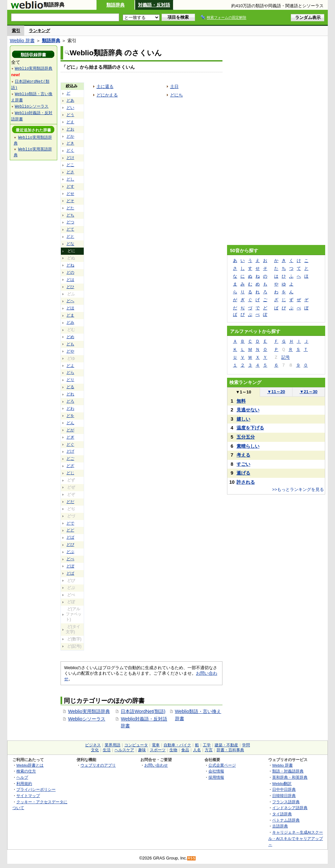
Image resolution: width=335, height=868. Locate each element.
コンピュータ (136, 745)
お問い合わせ (156, 765)
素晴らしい (248, 446)
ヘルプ (22, 777)
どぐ (70, 444)
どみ (70, 322)
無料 (241, 401)
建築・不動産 (226, 745)
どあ (70, 100)
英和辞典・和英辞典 (290, 777)
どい (70, 108)
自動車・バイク (177, 745)
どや (70, 351)
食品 (185, 750)
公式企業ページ (222, 765)
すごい (243, 464)
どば (70, 537)
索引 (16, 31)
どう (70, 115)
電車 (156, 745)
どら (70, 373)
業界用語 (113, 745)
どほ (70, 308)
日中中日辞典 (284, 789)
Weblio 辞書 (22, 41)
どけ (70, 158)
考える (243, 455)
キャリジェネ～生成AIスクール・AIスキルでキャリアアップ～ (296, 838)
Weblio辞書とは (30, 765)
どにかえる (107, 95)
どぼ (70, 566)
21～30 (309, 392)
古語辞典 (280, 826)
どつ (70, 222)
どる (70, 387)
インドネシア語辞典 (290, 808)
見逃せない (248, 410)
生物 (173, 750)
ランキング (39, 31)
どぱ (70, 573)
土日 (174, 87)
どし (70, 179)
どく (70, 150)
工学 (207, 745)
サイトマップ (28, 796)
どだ (70, 502)
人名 (197, 750)
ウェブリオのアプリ (98, 765)
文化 (95, 750)
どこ (70, 165)
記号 (286, 357)
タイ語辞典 (282, 814)
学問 (246, 745)
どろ (70, 401)
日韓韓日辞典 (284, 796)
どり (70, 380)
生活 (107, 750)
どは (70, 280)
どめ (70, 337)
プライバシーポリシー (36, 789)
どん (70, 423)
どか (70, 136)
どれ (70, 394)
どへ (70, 301)
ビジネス (93, 745)
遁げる (243, 473)
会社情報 (216, 771)
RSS (192, 858)
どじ (70, 473)
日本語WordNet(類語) (143, 711)
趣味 (142, 750)
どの (70, 272)
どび (70, 545)
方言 (209, 750)
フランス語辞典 (286, 802)
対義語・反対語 (154, 5)
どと (70, 236)
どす (70, 186)
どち (70, 215)
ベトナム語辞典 (286, 820)
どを (70, 416)
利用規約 (24, 783)
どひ (70, 287)
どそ (70, 201)
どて (70, 229)
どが (70, 430)
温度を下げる (250, 428)
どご (70, 459)
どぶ (70, 552)
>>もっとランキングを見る (298, 489)
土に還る (105, 87)
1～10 (243, 392)
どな (70, 244)
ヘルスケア (124, 750)
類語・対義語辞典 (288, 771)
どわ (70, 408)
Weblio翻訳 (282, 783)
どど (70, 530)
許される (246, 482)
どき (70, 143)
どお (70, 129)
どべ (70, 559)
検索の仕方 (26, 771)
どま (70, 315)
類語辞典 (115, 5)
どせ (70, 194)
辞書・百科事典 (230, 750)
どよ (70, 366)
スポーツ (158, 750)
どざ (70, 466)
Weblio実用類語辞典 (89, 711)
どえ (70, 122)
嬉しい (243, 419)
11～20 (276, 392)
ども (70, 344)
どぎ (70, 437)
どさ (70, 172)
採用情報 (216, 777)
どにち (176, 95)
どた (70, 208)
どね (70, 265)
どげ (70, 451)
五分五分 (246, 437)
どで (70, 523)
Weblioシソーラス (87, 719)
